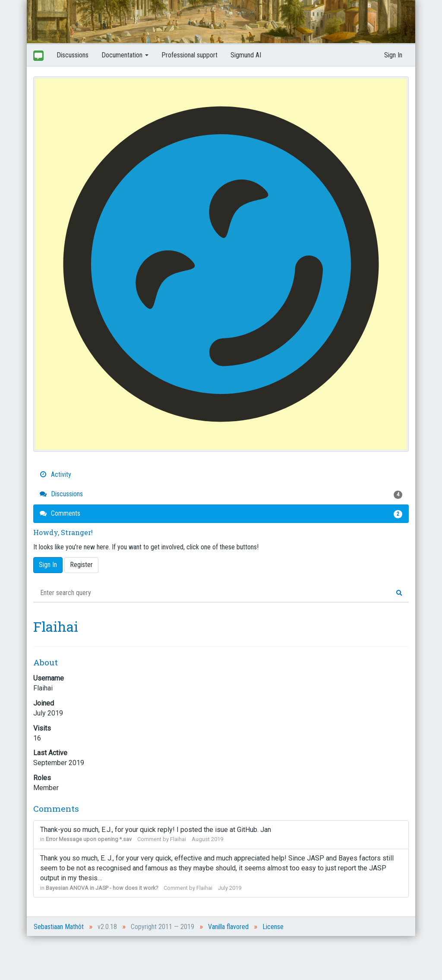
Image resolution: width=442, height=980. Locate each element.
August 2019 (207, 839)
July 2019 (230, 888)
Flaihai (178, 839)
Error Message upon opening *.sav (89, 839)
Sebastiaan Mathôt (59, 927)
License (273, 927)
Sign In (393, 55)
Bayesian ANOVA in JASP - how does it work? (102, 888)
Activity (55, 474)
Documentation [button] (125, 55)
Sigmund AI (246, 55)
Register (81, 565)
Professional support (189, 55)
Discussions (73, 55)
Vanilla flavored (228, 927)
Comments (221, 514)
